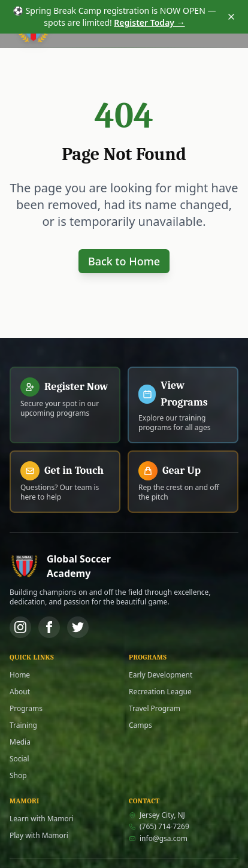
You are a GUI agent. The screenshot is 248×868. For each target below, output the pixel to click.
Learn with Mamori (42, 819)
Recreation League (160, 692)
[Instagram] (20, 627)
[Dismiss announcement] (231, 17)
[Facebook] (49, 627)
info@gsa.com (158, 839)
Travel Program (155, 709)
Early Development (161, 675)
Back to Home (124, 261)
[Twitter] (78, 627)
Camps (140, 725)
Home (20, 675)
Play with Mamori (39, 836)
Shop (18, 776)
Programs (26, 709)
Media (20, 742)
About (20, 692)
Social (19, 759)
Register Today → (149, 22)
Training (23, 725)
